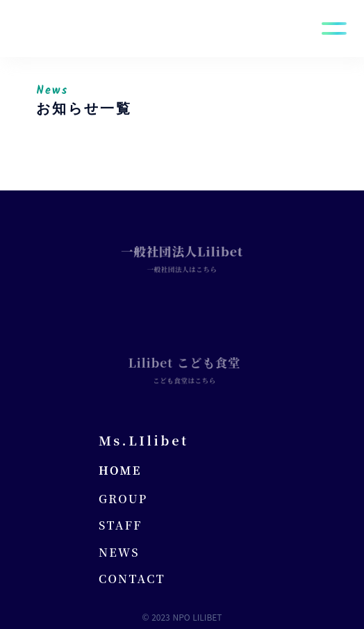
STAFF (121, 525)
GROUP (123, 499)
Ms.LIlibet (144, 440)
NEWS (119, 553)
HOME (120, 471)
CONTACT (132, 579)
